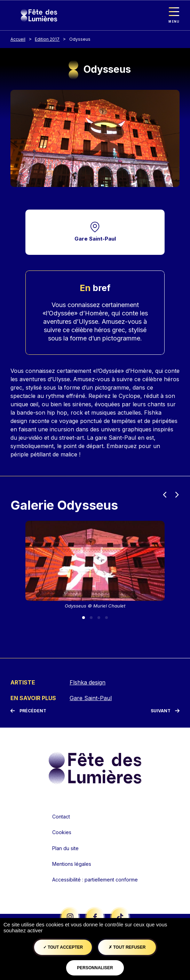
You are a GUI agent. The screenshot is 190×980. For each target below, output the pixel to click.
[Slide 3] (99, 618)
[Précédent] (28, 711)
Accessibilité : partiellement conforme (95, 880)
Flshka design (88, 682)
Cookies (62, 832)
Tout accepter (63, 947)
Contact (61, 817)
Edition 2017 (47, 39)
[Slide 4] (106, 618)
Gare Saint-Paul (95, 239)
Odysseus (80, 39)
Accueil (18, 39)
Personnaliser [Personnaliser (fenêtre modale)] (95, 968)
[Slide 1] (84, 618)
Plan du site (65, 848)
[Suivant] (165, 711)
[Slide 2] (91, 618)
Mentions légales (72, 864)
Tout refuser (127, 947)
